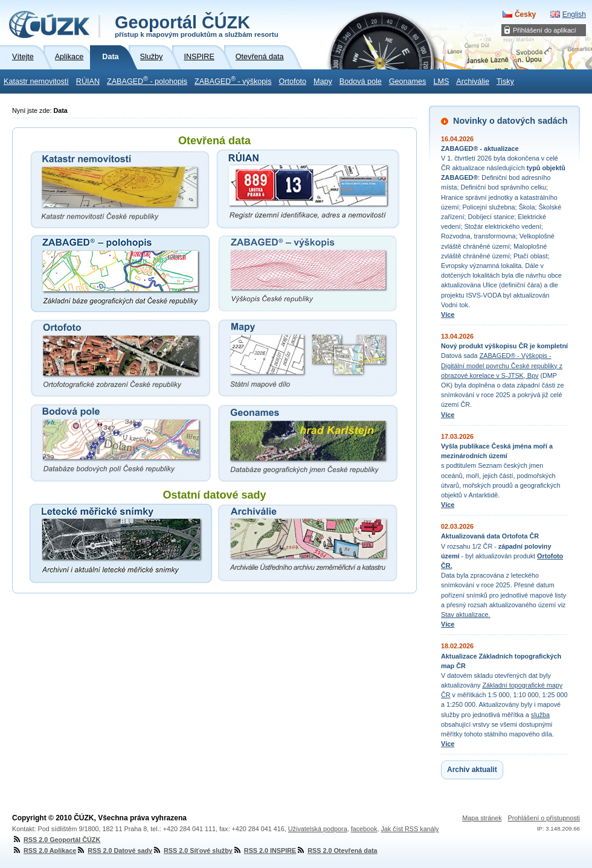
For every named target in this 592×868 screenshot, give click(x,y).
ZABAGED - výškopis (233, 80)
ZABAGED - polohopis (147, 80)
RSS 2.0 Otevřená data (336, 850)
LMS (441, 81)
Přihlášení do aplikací (545, 30)
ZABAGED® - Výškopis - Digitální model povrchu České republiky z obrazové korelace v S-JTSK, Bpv (502, 365)
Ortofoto (292, 81)
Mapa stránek (482, 818)
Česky (525, 14)
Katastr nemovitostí (36, 81)
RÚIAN (88, 81)
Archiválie (473, 81)
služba (540, 715)
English (574, 14)
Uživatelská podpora (318, 829)
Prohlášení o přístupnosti (544, 818)
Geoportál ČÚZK (197, 25)
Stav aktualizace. (466, 614)
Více (448, 314)
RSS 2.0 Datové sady (114, 850)
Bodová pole (361, 81)
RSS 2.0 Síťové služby (192, 850)
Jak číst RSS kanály (410, 829)
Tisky (505, 81)
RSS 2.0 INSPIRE (264, 850)
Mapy (323, 81)
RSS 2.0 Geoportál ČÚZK (56, 840)
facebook (364, 829)
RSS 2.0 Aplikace (44, 850)
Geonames (408, 81)
